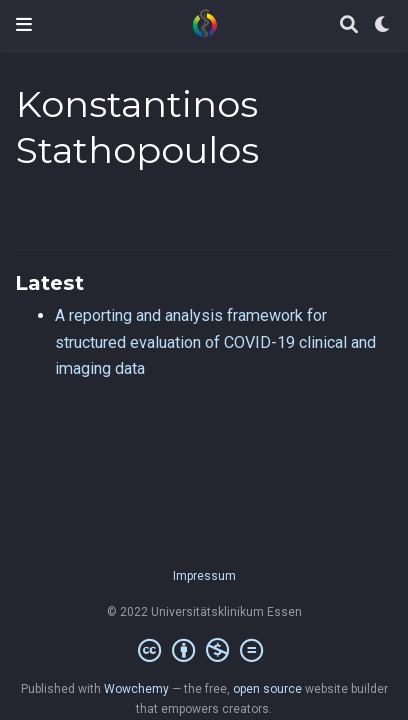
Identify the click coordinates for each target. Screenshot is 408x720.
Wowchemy (136, 689)
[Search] (349, 25)
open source (267, 689)
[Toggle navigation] (24, 24)
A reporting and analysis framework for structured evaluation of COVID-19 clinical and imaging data (215, 342)
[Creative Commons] (204, 651)
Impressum (204, 576)
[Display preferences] (383, 25)
